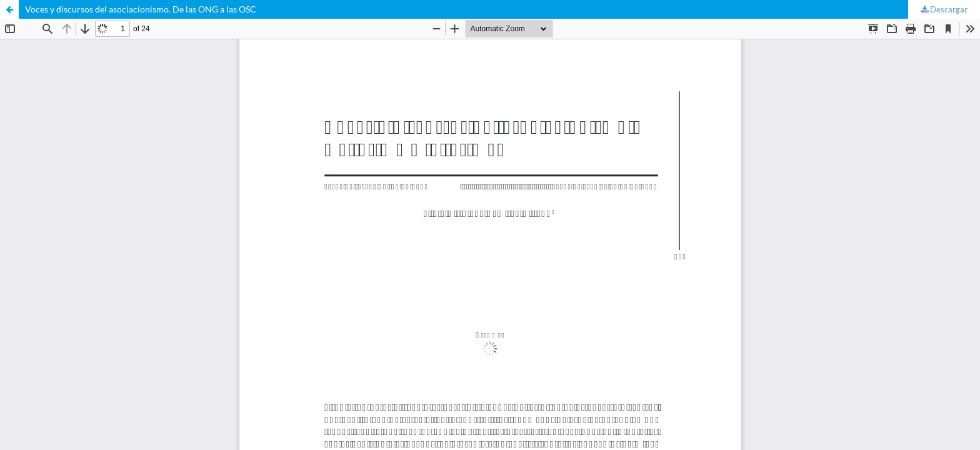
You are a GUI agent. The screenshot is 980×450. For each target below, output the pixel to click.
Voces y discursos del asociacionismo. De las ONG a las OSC (141, 9)
